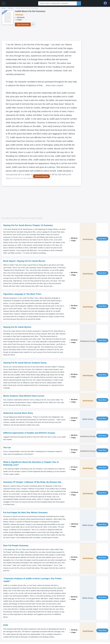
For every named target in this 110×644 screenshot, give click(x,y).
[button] (4, 4)
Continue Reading (41, 176)
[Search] (79, 3)
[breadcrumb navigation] (55, 8)
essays (11, 8)
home (4, 8)
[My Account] (106, 3)
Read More (102, 239)
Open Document (23, 24)
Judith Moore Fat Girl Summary (27, 8)
